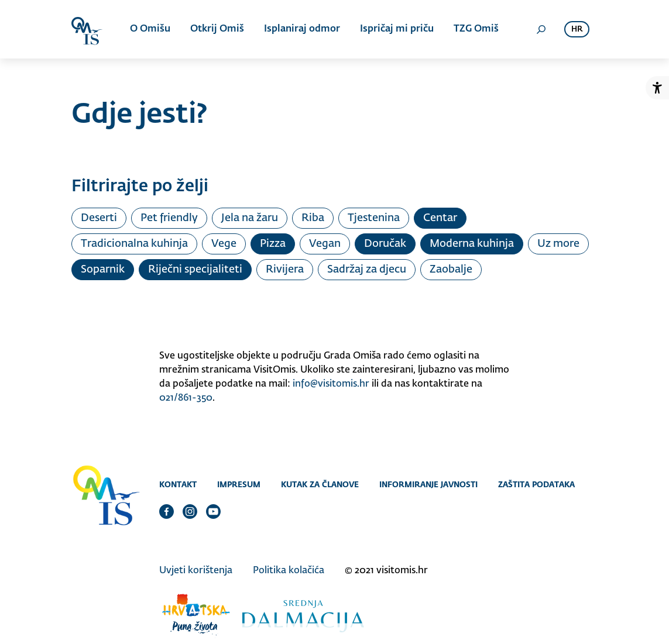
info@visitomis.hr (331, 384)
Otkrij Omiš (217, 29)
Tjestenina (374, 218)
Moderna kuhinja (472, 244)
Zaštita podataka (536, 484)
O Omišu (150, 29)
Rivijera (285, 270)
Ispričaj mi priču (397, 29)
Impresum (239, 484)
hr (577, 30)
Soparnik (103, 270)
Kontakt (178, 484)
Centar (440, 218)
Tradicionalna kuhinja (134, 244)
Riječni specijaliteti (195, 270)
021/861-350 (186, 398)
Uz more (558, 244)
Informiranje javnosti (428, 484)
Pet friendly (169, 218)
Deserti (99, 218)
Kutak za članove (320, 484)
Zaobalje (451, 270)
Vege (224, 244)
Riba (313, 218)
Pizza (273, 244)
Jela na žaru (250, 218)
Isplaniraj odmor (302, 29)
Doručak (385, 244)
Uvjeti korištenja (196, 571)
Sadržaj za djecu (367, 270)
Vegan (325, 244)
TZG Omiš (476, 29)
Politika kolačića (289, 571)
